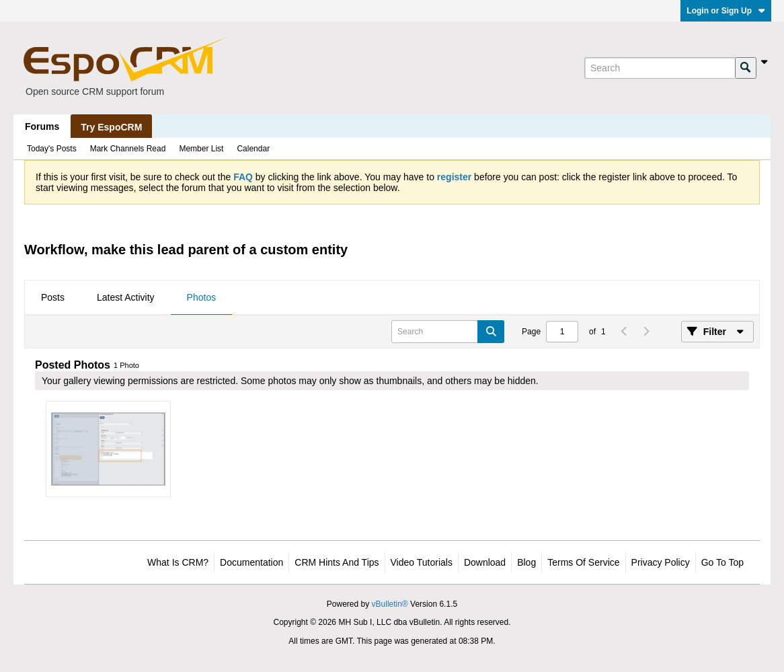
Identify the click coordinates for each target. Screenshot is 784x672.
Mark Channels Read (128, 149)
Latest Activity (126, 297)
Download (485, 562)
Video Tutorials (422, 562)
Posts (53, 297)
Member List (201, 149)
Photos (202, 297)
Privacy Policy (661, 562)
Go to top (722, 562)
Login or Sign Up (726, 11)
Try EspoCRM (111, 127)
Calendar (253, 149)
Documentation (251, 562)
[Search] (660, 68)
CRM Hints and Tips (337, 562)
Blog (526, 562)
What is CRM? (178, 562)
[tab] (53, 298)
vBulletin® (390, 604)
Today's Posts (52, 149)
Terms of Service (583, 562)
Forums (42, 126)
